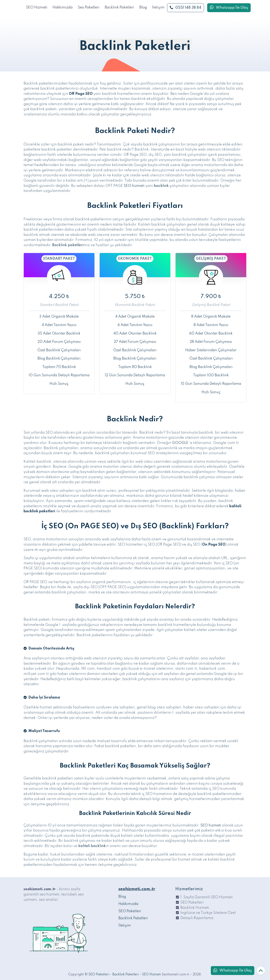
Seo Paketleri (89, 7)
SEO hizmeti (134, 186)
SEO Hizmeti (37, 7)
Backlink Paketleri (119, 7)
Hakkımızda (63, 7)
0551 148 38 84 (186, 8)
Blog (143, 7)
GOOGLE (180, 443)
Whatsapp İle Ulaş (229, 8)
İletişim (158, 7)
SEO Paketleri (130, 911)
